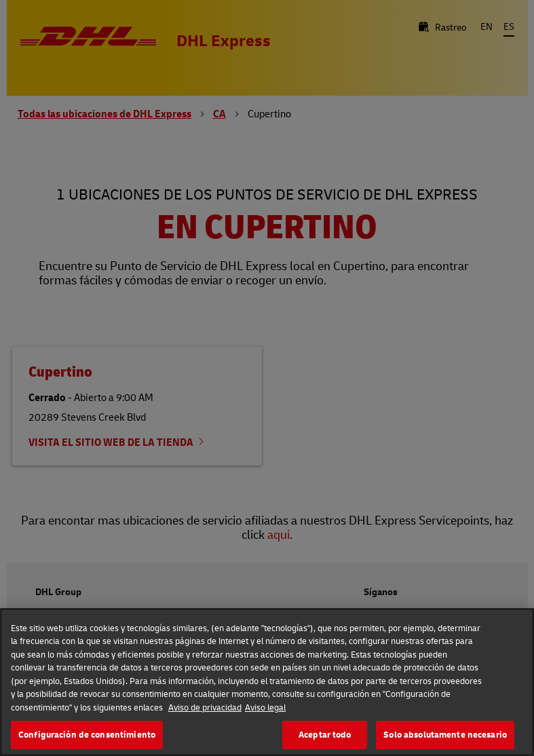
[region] (267, 682)
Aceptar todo (325, 734)
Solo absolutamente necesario (445, 734)
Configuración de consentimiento (87, 734)
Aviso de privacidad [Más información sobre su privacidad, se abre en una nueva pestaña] (205, 707)
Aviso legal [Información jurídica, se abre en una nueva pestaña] (265, 707)
